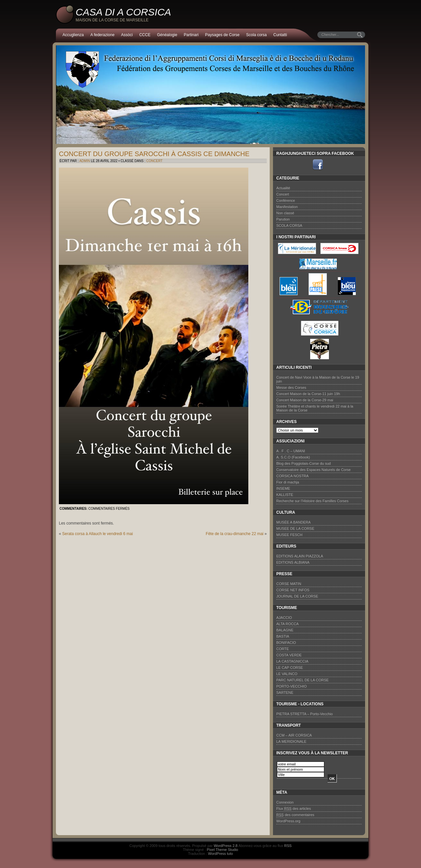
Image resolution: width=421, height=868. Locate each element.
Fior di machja (288, 482)
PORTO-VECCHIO (292, 686)
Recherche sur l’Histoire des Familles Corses (312, 501)
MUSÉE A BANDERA (294, 522)
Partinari (191, 35)
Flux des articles (294, 809)
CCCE (145, 35)
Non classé (285, 213)
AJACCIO (284, 618)
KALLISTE (285, 495)
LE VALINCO (287, 674)
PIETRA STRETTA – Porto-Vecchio (305, 714)
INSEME (283, 488)
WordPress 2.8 (226, 846)
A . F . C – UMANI (291, 451)
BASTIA (283, 636)
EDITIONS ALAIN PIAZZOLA (300, 556)
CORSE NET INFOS (293, 590)
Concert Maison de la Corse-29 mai (305, 400)
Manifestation (287, 207)
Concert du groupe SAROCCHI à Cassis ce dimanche (154, 154)
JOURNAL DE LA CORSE (297, 596)
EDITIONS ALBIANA (293, 562)
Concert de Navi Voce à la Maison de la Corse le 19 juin (318, 379)
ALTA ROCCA (287, 624)
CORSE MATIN (289, 584)
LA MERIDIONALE (291, 741)
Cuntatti (280, 35)
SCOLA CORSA (289, 225)
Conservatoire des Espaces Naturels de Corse (313, 470)
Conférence (286, 200)
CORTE (283, 649)
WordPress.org (288, 821)
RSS (288, 846)
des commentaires (295, 815)
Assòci (127, 35)
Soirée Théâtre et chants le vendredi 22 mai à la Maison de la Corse (315, 408)
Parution (283, 219)
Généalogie (167, 35)
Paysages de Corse (223, 35)
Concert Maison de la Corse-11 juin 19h (308, 394)
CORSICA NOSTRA (292, 476)
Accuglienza (73, 35)
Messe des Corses (291, 387)
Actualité (283, 188)
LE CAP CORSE (290, 668)
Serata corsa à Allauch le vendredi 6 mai (98, 534)
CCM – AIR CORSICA (294, 735)
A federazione (102, 35)
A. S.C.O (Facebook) (293, 457)
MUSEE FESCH (289, 535)
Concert (154, 161)
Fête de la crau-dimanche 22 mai (235, 534)
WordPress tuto (221, 854)
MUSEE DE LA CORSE (295, 528)
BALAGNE (285, 630)
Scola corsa (256, 35)
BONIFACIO (286, 643)
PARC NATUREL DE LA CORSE (302, 680)
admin (85, 161)
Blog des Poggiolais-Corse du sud (304, 463)
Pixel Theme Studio (223, 850)
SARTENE (285, 692)
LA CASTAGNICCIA (292, 661)
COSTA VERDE (289, 655)
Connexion (285, 802)
